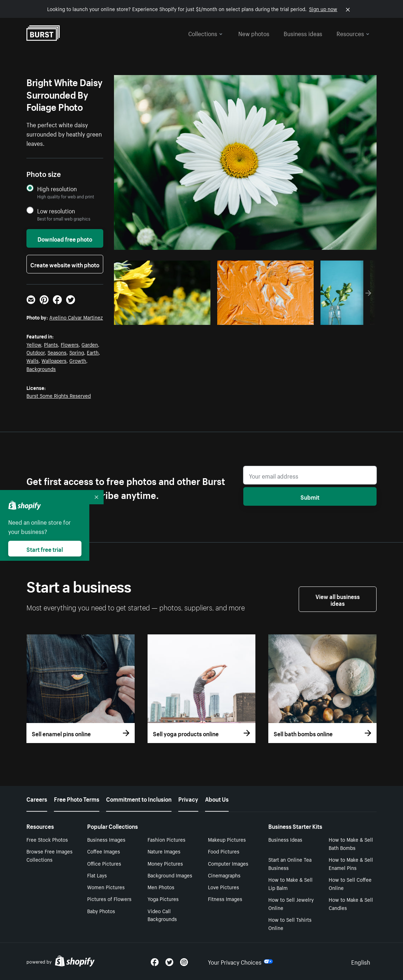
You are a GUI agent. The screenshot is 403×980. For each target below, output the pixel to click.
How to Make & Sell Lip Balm (290, 883)
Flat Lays (97, 875)
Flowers (70, 344)
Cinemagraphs (224, 875)
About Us (217, 798)
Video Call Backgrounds (162, 915)
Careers (37, 798)
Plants (51, 344)
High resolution (57, 189)
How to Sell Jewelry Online (291, 903)
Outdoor (36, 352)
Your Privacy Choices (240, 961)
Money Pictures (165, 863)
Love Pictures (223, 887)
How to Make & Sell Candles (351, 903)
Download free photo (65, 238)
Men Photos (161, 887)
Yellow (34, 344)
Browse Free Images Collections (49, 855)
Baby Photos (101, 911)
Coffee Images (104, 851)
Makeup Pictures (227, 839)
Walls (33, 360)
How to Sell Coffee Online (350, 883)
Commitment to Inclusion (139, 798)
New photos (254, 33)
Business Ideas (285, 839)
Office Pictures (104, 863)
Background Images (170, 875)
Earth (93, 352)
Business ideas (303, 33)
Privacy (188, 798)
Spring (77, 352)
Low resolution (56, 211)
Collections (205, 33)
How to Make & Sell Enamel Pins (351, 863)
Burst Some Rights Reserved (59, 395)
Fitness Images (225, 899)
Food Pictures (224, 851)
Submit (310, 496)
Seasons (57, 352)
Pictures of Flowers (109, 899)
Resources (353, 33)
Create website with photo (65, 264)
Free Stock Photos (47, 839)
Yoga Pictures (163, 899)
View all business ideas (338, 599)
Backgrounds (41, 368)
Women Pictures (106, 887)
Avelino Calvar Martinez (76, 317)
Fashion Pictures (166, 839)
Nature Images (164, 851)
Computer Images (228, 863)
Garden (90, 344)
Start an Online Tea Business (290, 863)
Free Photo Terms (77, 798)
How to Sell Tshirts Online (290, 923)
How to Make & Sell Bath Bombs (351, 843)
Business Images (106, 839)
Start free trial (45, 549)
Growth (78, 360)
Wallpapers (54, 360)
